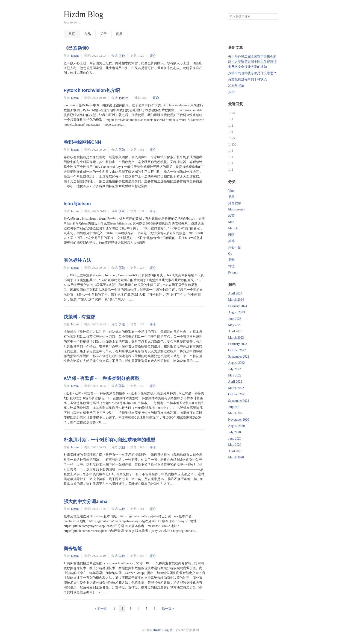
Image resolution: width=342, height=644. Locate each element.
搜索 (275, 17)
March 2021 (236, 413)
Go (230, 254)
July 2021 (234, 407)
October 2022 (237, 350)
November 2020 (239, 420)
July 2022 (234, 369)
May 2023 (235, 325)
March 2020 (236, 457)
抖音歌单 (235, 203)
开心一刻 (235, 247)
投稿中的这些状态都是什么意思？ (252, 73)
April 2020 (235, 451)
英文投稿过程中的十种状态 (248, 79)
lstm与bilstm (77, 204)
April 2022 (235, 382)
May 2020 (235, 445)
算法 (122, 150)
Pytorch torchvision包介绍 (92, 90)
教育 (231, 216)
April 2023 (235, 331)
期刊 (231, 260)
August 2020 (236, 426)
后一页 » (168, 609)
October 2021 (237, 394)
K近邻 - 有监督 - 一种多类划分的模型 (102, 378)
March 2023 (236, 338)
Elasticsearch (237, 209)
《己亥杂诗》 (77, 48)
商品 (119, 34)
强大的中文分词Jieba (85, 501)
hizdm (75, 56)
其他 (122, 56)
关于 (103, 34)
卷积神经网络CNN (82, 142)
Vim (231, 191)
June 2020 (235, 439)
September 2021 (239, 401)
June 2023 (235, 319)
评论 (153, 56)
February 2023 (238, 344)
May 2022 (235, 375)
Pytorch (124, 98)
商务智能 (73, 548)
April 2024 (235, 293)
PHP (231, 235)
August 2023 (236, 312)
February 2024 (238, 306)
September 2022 (239, 357)
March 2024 (236, 300)
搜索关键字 (228, 13)
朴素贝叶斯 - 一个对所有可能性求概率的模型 (109, 440)
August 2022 (236, 363)
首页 (72, 34)
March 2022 (236, 388)
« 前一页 (101, 609)
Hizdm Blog (83, 14)
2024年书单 (236, 86)
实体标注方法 (77, 260)
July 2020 (234, 432)
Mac (231, 222)
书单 (231, 197)
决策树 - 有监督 (79, 317)
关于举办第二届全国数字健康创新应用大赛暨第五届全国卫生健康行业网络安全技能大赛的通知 (252, 62)
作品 (88, 34)
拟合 (231, 92)
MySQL (233, 228)
